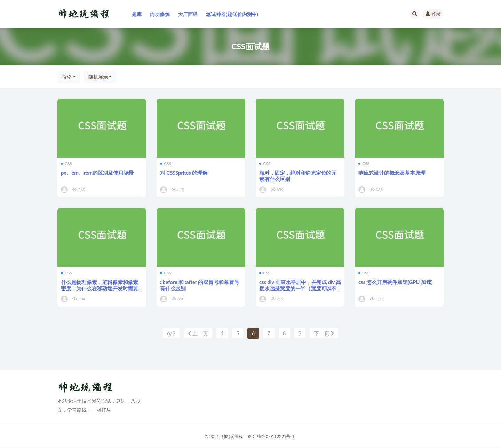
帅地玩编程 (232, 437)
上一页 (198, 333)
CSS (66, 164)
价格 (67, 77)
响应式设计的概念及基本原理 (392, 173)
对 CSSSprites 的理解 (184, 173)
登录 (433, 14)
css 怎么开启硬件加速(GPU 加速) (395, 282)
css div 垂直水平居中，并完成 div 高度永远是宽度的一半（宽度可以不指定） (300, 288)
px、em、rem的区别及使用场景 (97, 173)
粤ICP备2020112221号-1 (271, 437)
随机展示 (98, 77)
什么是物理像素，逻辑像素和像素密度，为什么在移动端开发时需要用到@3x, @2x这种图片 (100, 288)
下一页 (324, 333)
